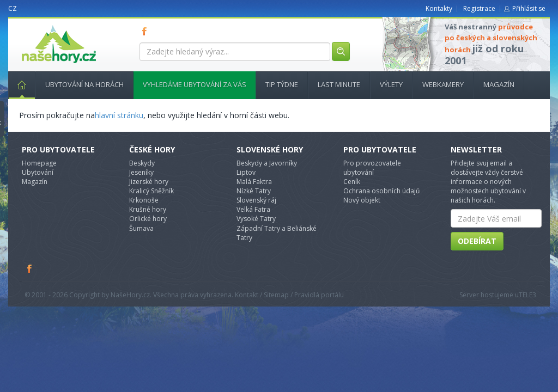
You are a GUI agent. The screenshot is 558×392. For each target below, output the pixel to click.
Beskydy (142, 163)
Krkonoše (144, 200)
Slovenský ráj (256, 200)
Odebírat (477, 241)
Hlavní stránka (17, 84)
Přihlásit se (529, 8)
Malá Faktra (254, 182)
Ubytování (38, 172)
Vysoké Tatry (256, 219)
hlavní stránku (119, 115)
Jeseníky (141, 172)
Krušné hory (148, 209)
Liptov (246, 172)
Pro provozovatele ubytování (372, 168)
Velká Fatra (253, 209)
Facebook (30, 268)
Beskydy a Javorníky (267, 163)
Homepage (39, 163)
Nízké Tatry (254, 191)
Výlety (391, 84)
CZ (13, 8)
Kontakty (439, 8)
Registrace (479, 8)
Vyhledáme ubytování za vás (195, 84)
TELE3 (527, 295)
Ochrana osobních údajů (381, 191)
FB (147, 31)
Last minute (339, 84)
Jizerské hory (149, 182)
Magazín (499, 84)
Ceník (352, 182)
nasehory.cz (39, 25)
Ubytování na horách (84, 84)
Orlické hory (148, 219)
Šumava (141, 228)
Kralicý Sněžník (151, 191)
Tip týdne (282, 84)
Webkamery (443, 84)
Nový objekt (362, 200)
